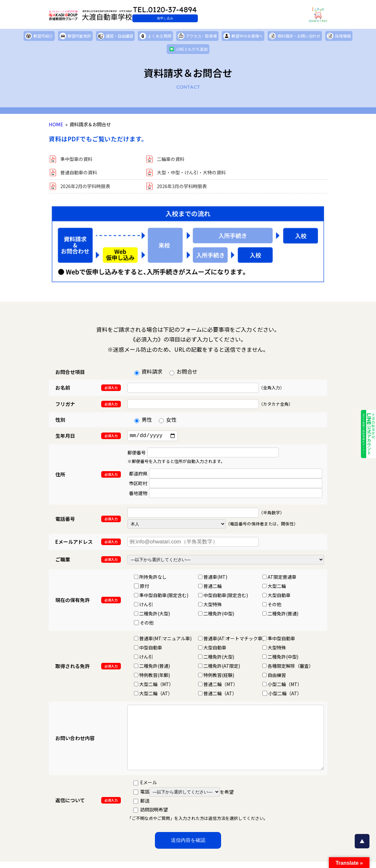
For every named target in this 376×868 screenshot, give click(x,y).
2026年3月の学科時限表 (185, 189)
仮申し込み (203, 18)
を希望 (191, 796)
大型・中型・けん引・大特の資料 (196, 174)
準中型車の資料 (79, 160)
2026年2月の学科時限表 (89, 189)
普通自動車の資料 (81, 174)
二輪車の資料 (173, 160)
